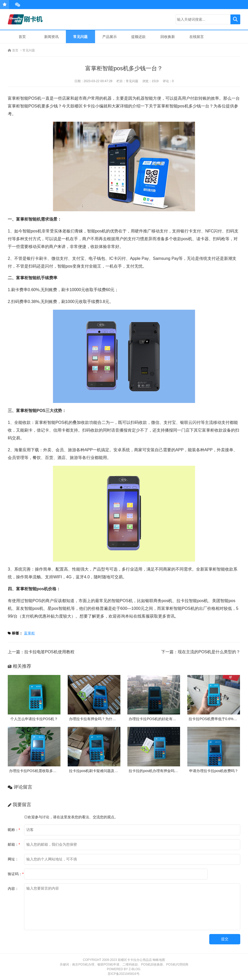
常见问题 (80, 37)
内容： (13, 889)
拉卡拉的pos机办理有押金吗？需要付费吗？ (164, 771)
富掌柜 (29, 633)
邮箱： (14, 844)
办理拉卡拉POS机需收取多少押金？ (38, 771)
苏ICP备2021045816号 (124, 974)
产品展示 (110, 37)
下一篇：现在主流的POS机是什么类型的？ (201, 652)
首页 (22, 37)
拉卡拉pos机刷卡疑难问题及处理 (95, 771)
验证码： (16, 874)
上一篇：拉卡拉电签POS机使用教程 (41, 652)
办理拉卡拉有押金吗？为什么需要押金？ (102, 719)
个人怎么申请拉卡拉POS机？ (34, 719)
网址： (13, 859)
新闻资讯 (51, 37)
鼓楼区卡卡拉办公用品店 (135, 960)
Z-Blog (134, 969)
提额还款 (138, 37)
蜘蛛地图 (159, 960)
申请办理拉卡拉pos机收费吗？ (214, 771)
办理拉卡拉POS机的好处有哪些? (155, 719)
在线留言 (197, 37)
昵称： (14, 830)
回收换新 (168, 37)
